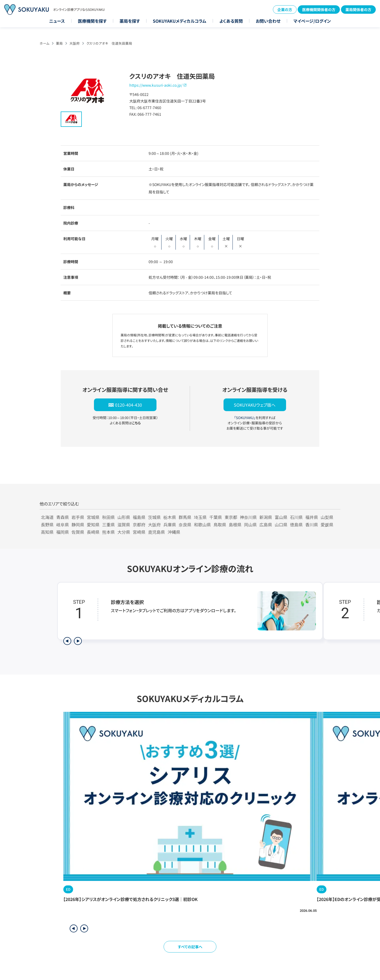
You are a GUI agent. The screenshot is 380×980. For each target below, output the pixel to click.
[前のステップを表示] (67, 641)
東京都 (231, 517)
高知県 (47, 532)
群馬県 (185, 517)
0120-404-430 (129, 405)
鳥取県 (220, 524)
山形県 (124, 517)
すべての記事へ (190, 947)
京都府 (139, 524)
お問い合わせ (268, 21)
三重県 (108, 524)
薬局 (59, 43)
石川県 (296, 517)
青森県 (63, 517)
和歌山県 (202, 524)
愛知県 (93, 524)
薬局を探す (130, 21)
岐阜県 (63, 524)
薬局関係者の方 (358, 10)
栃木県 (170, 517)
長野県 (47, 524)
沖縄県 (174, 532)
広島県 (266, 524)
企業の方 (285, 10)
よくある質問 (231, 21)
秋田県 (108, 517)
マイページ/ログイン (312, 21)
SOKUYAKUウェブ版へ (255, 405)
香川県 (312, 524)
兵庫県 (170, 524)
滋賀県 (124, 524)
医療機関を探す (92, 21)
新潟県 (266, 517)
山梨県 (327, 517)
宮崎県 (139, 532)
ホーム (44, 43)
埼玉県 (200, 517)
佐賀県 (78, 532)
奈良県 (185, 524)
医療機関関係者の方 (319, 10)
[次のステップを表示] (78, 641)
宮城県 (93, 517)
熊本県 (108, 532)
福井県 (312, 517)
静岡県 (78, 524)
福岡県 (63, 532)
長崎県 (93, 532)
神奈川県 (248, 517)
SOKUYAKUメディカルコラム (180, 21)
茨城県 (154, 517)
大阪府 (75, 43)
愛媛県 (327, 524)
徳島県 (296, 524)
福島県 (139, 517)
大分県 (124, 532)
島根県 (235, 524)
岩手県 (78, 517)
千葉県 (216, 517)
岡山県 (250, 524)
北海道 (47, 517)
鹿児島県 (156, 532)
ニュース (57, 21)
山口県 (281, 524)
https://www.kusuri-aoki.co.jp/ (156, 85)
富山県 (281, 517)
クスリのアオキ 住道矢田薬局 (109, 43)
